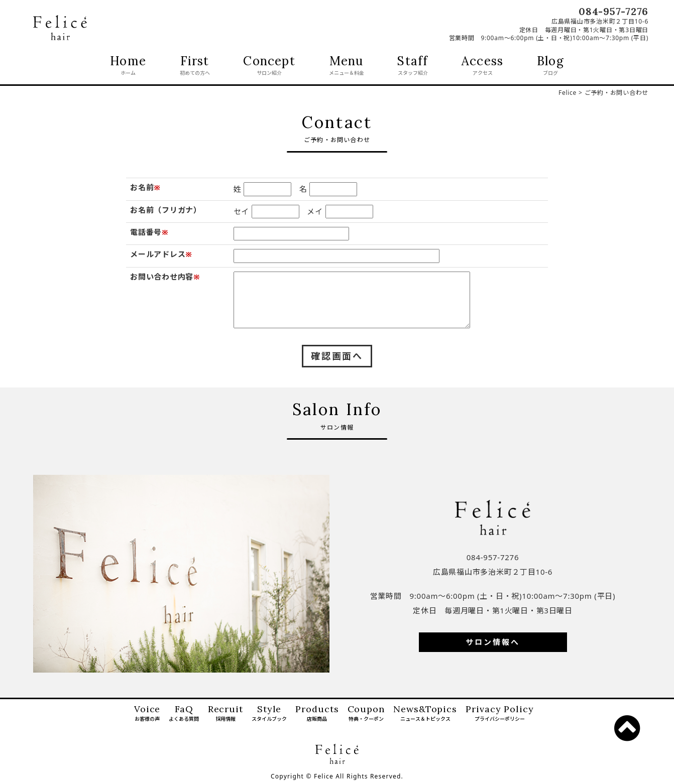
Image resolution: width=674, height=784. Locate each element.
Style (269, 714)
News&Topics (425, 714)
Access (482, 66)
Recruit (226, 714)
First (195, 66)
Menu (347, 66)
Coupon (366, 714)
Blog (550, 66)
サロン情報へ (493, 642)
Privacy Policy (500, 714)
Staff (413, 66)
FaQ (184, 714)
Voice (147, 714)
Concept (269, 66)
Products (317, 714)
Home (128, 66)
